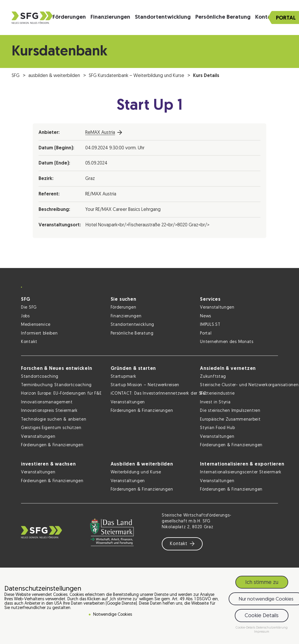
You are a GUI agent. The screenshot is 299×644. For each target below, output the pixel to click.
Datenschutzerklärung (272, 628)
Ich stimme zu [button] (262, 583)
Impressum (262, 632)
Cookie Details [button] (262, 616)
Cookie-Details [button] (246, 628)
